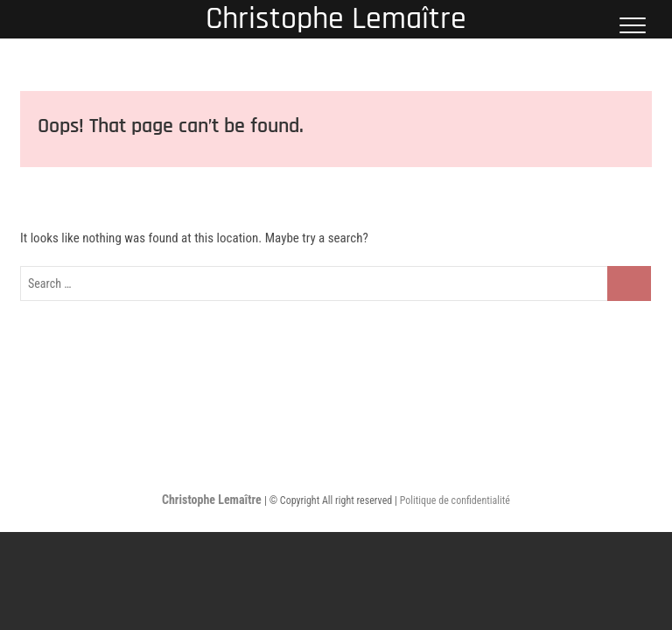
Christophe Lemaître (336, 19)
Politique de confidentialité (455, 500)
